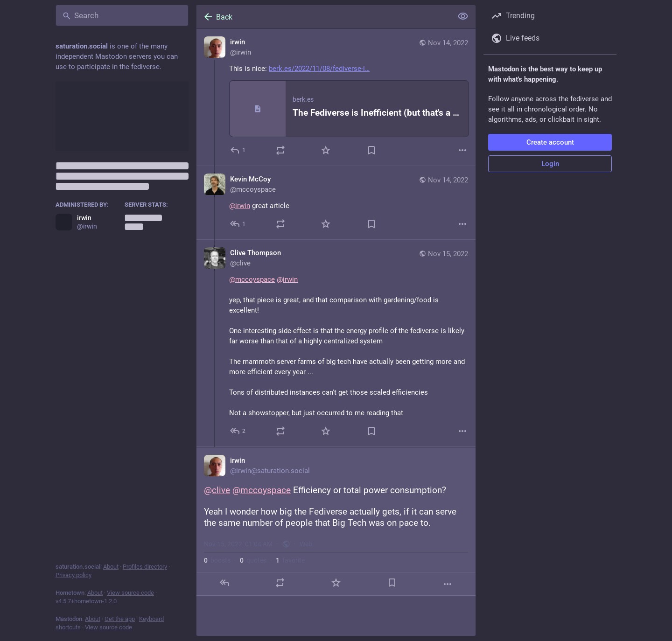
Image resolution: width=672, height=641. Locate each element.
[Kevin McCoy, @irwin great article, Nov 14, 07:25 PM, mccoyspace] (336, 203)
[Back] (323, 17)
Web (306, 544)
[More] (462, 150)
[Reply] (238, 150)
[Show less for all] (463, 16)
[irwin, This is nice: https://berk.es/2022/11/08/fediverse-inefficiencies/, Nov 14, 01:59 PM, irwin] (336, 98)
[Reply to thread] (238, 224)
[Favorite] (326, 150)
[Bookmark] (371, 150)
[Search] (122, 15)
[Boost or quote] (280, 150)
